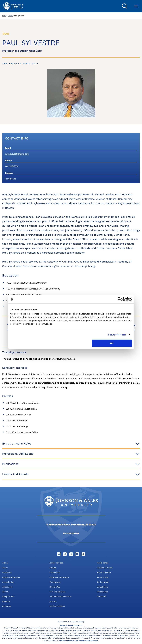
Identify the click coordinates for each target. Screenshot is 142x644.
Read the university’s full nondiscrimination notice (79, 641)
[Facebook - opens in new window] (59, 554)
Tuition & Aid (103, 582)
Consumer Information (59, 577)
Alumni (5, 592)
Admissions (7, 587)
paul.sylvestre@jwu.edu (17, 154)
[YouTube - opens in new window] (77, 554)
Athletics (6, 601)
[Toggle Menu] (136, 6)
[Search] (125, 6)
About (5, 568)
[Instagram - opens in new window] (71, 554)
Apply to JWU (8, 596)
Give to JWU (55, 587)
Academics (7, 572)
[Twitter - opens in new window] (65, 554)
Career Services (56, 563)
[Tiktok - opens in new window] (83, 554)
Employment (55, 582)
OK (112, 343)
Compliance (55, 572)
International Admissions (61, 596)
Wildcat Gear (102, 592)
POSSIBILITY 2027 (105, 568)
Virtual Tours (103, 587)
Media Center (103, 563)
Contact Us (102, 596)
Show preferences (117, 335)
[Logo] (13, 6)
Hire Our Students (57, 592)
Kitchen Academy (57, 606)
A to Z (5, 563)
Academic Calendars (11, 577)
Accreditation (8, 582)
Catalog (53, 568)
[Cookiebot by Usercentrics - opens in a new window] (120, 299)
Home (4, 16)
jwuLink (53, 601)
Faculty (10, 16)
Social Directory (104, 572)
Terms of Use (103, 577)
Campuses (7, 606)
